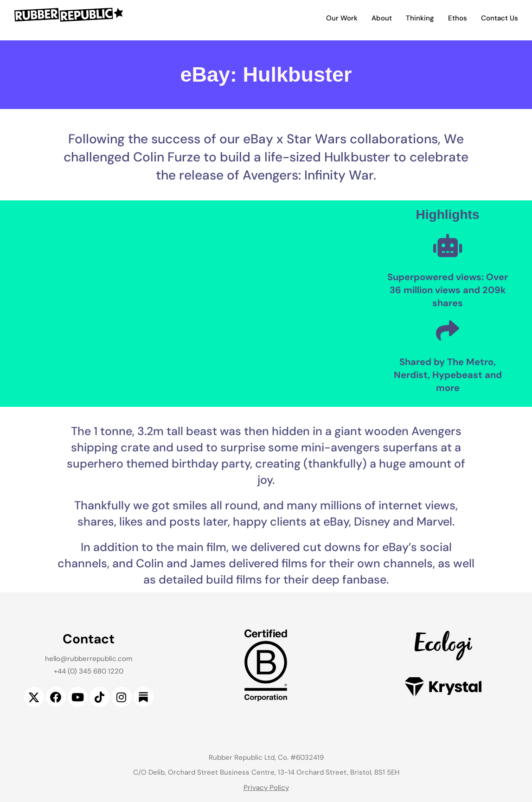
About (382, 18)
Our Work (342, 18)
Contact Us (500, 18)
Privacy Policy (266, 788)
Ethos (458, 18)
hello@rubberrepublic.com (89, 659)
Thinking (420, 18)
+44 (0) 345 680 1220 (89, 671)
